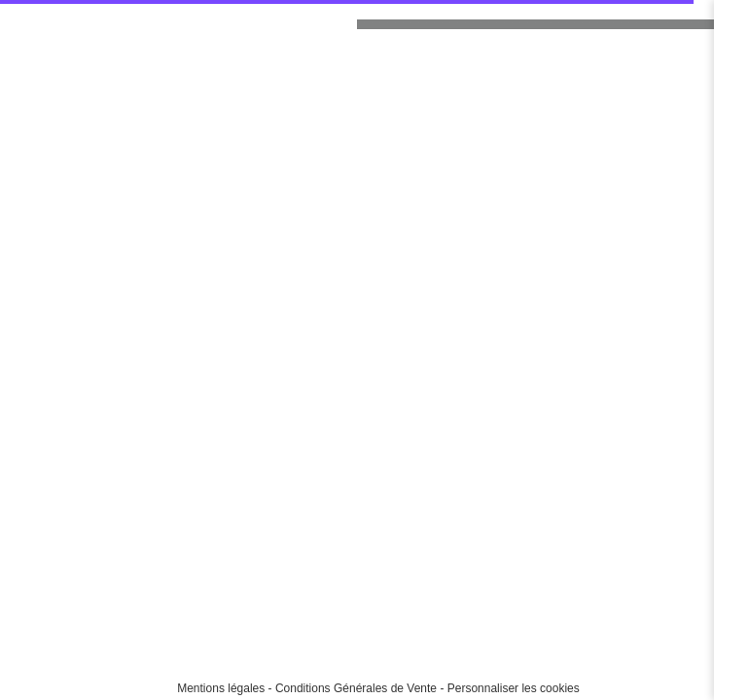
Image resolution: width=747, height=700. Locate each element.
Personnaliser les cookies (514, 688)
